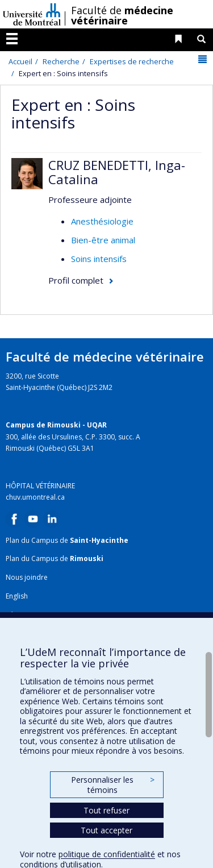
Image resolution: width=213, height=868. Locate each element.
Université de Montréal (32, 14)
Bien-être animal (103, 240)
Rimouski (87, 558)
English (17, 596)
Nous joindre (27, 577)
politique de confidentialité (107, 854)
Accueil (20, 61)
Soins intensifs (99, 259)
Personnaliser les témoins (112, 785)
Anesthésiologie (102, 221)
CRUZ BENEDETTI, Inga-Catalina (117, 172)
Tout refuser (106, 810)
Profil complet (76, 280)
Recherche (61, 61)
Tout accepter (106, 830)
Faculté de (122, 15)
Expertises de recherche (132, 61)
